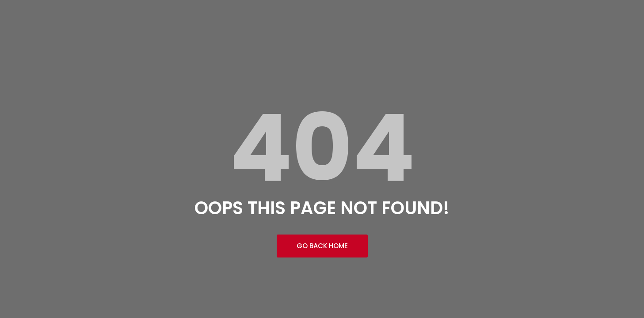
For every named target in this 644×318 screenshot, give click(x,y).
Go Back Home (322, 246)
